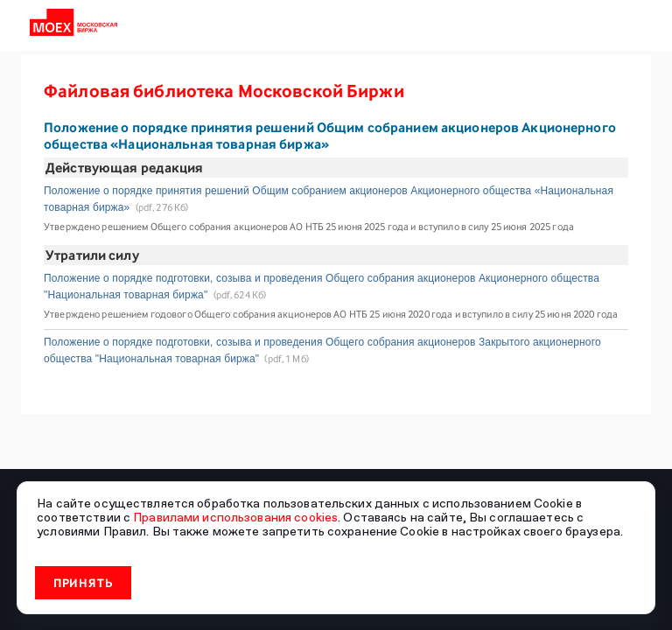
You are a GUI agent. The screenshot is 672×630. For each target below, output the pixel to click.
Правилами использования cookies (235, 517)
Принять (84, 583)
